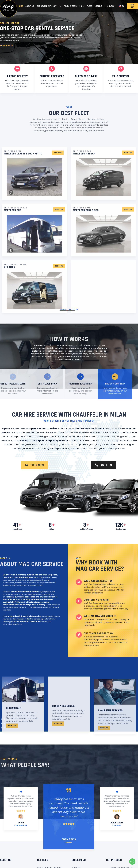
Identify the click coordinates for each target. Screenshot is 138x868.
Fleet (89, 6)
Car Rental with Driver (49, 6)
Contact (112, 6)
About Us (30, 6)
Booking (100, 6)
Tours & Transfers (74, 6)
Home (20, 6)
